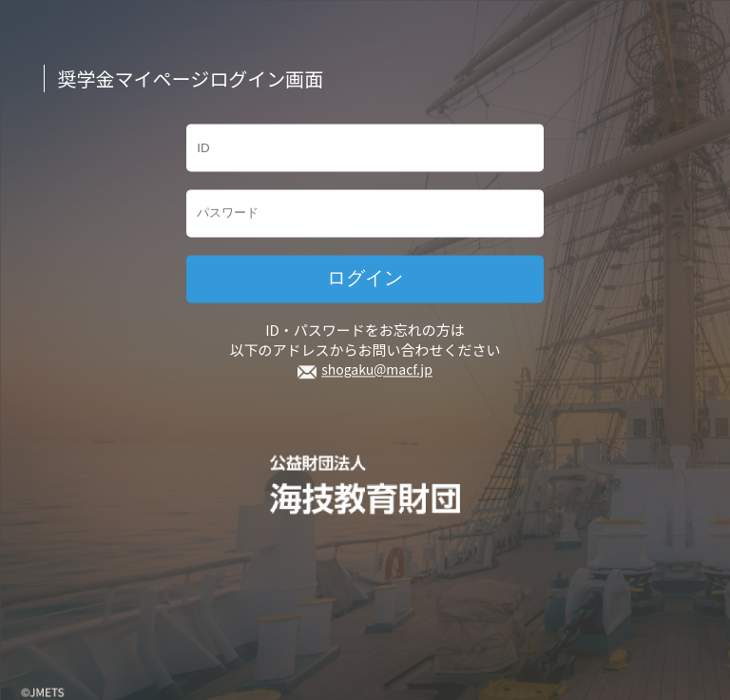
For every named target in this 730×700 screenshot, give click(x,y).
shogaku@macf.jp (377, 370)
